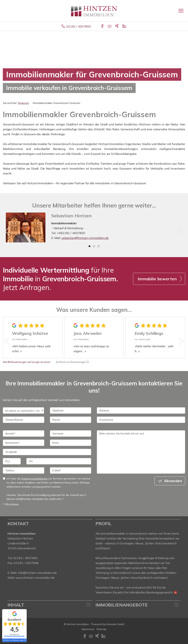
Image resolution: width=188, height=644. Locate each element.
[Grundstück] (141, 420)
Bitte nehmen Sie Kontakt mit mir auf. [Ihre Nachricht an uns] (141, 452)
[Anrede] (24, 433)
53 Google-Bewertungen (14, 636)
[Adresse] (141, 410)
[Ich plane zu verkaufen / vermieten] (23, 410)
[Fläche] (71, 420)
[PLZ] (12, 461)
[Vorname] (71, 433)
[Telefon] (24, 470)
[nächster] (181, 231)
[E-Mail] (71, 470)
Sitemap (101, 629)
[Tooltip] (88, 362)
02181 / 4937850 (79, 26)
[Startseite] (94, 11)
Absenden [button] (173, 481)
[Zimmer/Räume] (24, 420)
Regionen (23, 103)
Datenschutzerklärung (34, 478)
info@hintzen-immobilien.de (37, 573)
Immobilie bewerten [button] (157, 279)
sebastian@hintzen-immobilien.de (85, 238)
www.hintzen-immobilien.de (35, 578)
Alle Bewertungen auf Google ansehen (27, 362)
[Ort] (59, 461)
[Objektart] (71, 410)
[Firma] (71, 443)
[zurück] (7, 231)
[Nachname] (24, 443)
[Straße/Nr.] (47, 452)
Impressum (88, 629)
